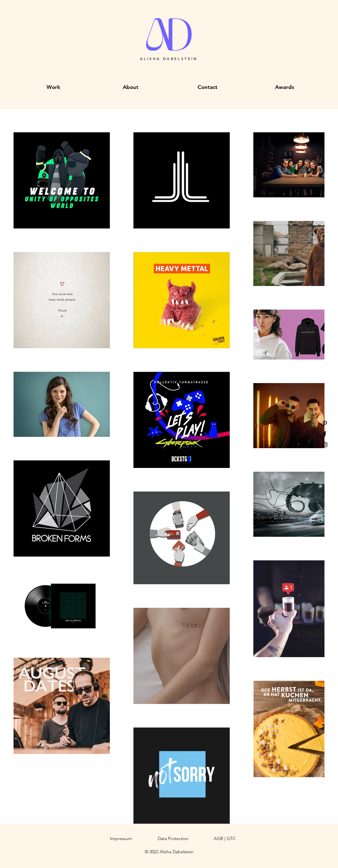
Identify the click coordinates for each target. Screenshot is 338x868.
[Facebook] (325, 434)
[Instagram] (325, 445)
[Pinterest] (325, 423)
